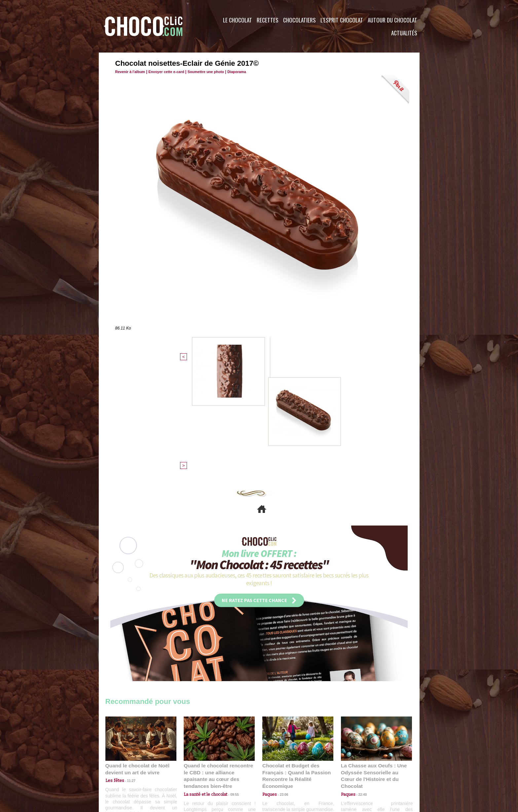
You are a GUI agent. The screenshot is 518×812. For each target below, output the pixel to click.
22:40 (360, 679)
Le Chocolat (238, 20)
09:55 (230, 679)
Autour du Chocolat (392, 20)
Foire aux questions (361, 772)
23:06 (281, 685)
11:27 (128, 672)
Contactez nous (125, 772)
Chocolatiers (299, 20)
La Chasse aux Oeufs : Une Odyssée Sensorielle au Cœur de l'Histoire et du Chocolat (374, 664)
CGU (193, 772)
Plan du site (278, 772)
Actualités (404, 33)
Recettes (268, 20)
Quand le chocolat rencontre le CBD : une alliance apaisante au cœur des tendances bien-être (219, 664)
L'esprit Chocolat (342, 20)
